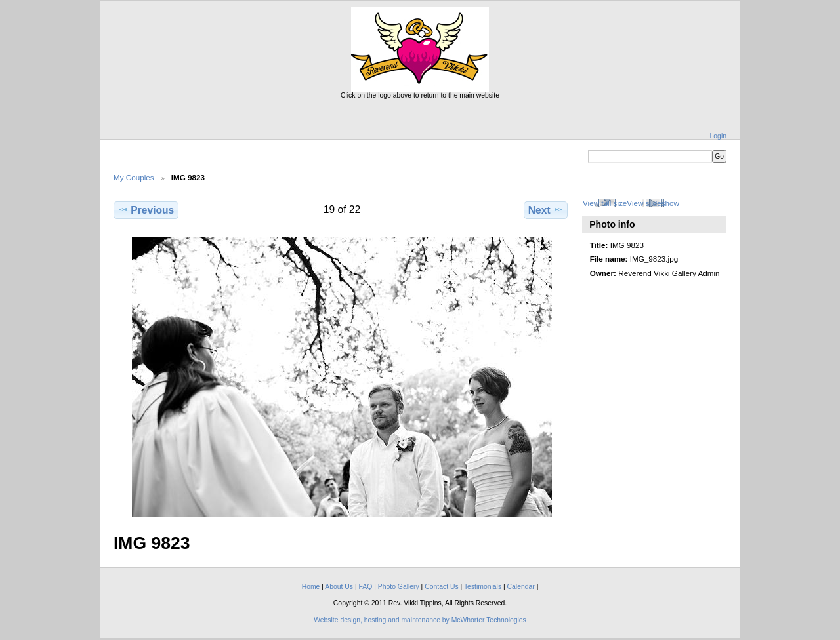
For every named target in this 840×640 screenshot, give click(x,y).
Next (546, 210)
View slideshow (653, 203)
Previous (146, 210)
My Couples (134, 177)
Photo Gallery (399, 587)
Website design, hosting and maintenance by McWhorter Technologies (420, 620)
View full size (605, 203)
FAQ (366, 587)
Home (311, 587)
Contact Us (441, 587)
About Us (339, 587)
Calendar (521, 587)
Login (718, 136)
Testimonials (483, 587)
